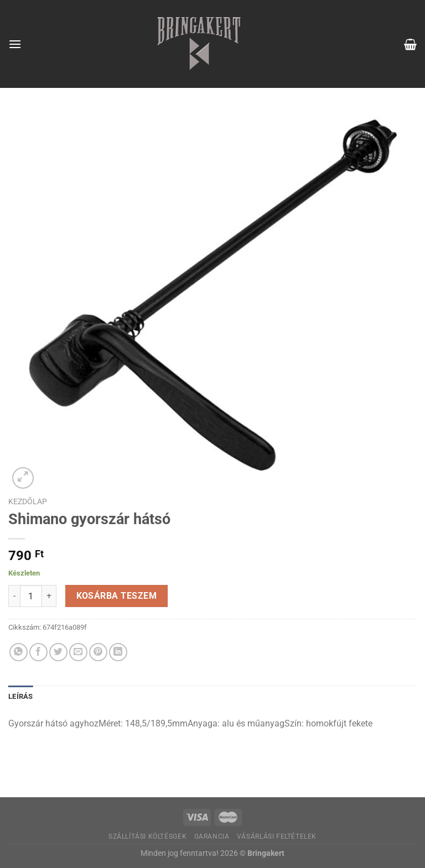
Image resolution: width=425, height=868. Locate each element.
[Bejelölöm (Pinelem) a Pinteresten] (98, 652)
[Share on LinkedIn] (118, 652)
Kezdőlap (28, 501)
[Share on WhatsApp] (19, 652)
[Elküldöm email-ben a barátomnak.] (78, 652)
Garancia (212, 836)
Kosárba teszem (117, 596)
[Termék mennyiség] (31, 596)
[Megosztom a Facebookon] (38, 652)
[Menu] (15, 44)
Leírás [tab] (21, 696)
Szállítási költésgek (147, 836)
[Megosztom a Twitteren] (58, 652)
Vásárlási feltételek (277, 836)
